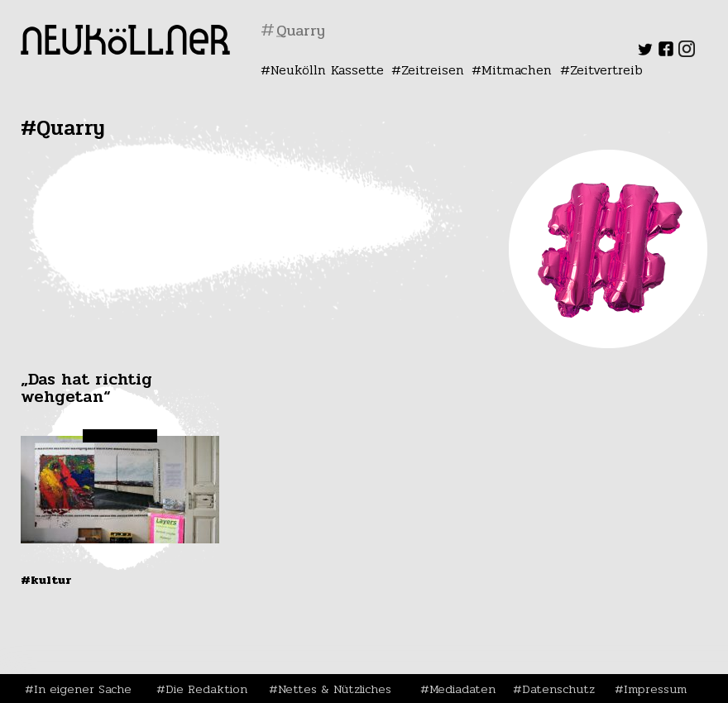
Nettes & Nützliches (335, 689)
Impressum (655, 689)
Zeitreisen (433, 70)
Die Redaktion (206, 689)
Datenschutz (558, 689)
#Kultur (46, 580)
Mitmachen (517, 70)
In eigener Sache (83, 689)
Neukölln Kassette (327, 70)
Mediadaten (462, 689)
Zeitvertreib (606, 70)
